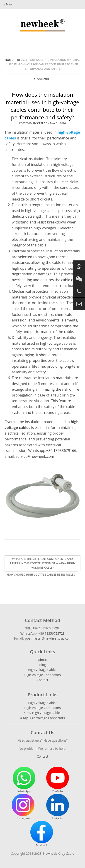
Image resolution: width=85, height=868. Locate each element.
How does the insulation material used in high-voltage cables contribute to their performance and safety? (43, 106)
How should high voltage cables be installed (41, 575)
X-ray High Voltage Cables (43, 713)
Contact (42, 680)
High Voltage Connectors (42, 675)
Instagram (23, 807)
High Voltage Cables (42, 670)
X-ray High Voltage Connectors (42, 718)
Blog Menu (41, 79)
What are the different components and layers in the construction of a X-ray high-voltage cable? (42, 563)
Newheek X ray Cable (59, 853)
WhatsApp (24, 780)
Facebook (42, 834)
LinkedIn (58, 807)
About (42, 660)
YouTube (58, 780)
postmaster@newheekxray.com (48, 638)
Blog (21, 60)
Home (9, 60)
